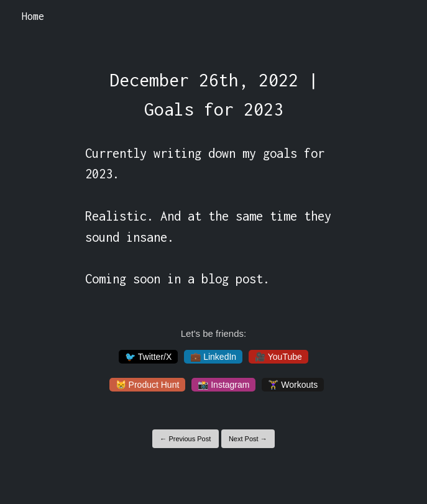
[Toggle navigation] (401, 17)
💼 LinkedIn (213, 357)
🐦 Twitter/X (148, 357)
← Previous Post (185, 439)
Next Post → (248, 439)
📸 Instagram (223, 385)
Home (33, 16)
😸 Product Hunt (148, 385)
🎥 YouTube (278, 357)
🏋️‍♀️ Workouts (293, 385)
